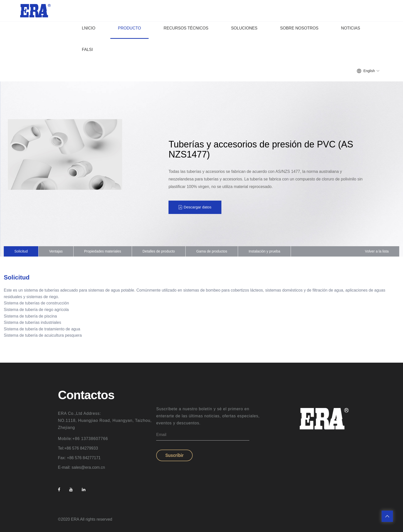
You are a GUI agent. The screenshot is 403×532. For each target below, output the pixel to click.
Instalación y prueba (264, 251)
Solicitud (21, 251)
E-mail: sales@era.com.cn (81, 467)
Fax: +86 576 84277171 (79, 458)
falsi (87, 50)
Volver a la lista (377, 251)
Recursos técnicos (186, 28)
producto (129, 28)
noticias (351, 28)
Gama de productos (212, 251)
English (369, 71)
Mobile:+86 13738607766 (83, 439)
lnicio (89, 28)
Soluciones (244, 28)
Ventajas (56, 251)
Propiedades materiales (103, 251)
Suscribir (174, 455)
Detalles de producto (159, 251)
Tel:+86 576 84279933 (78, 448)
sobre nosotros (299, 28)
